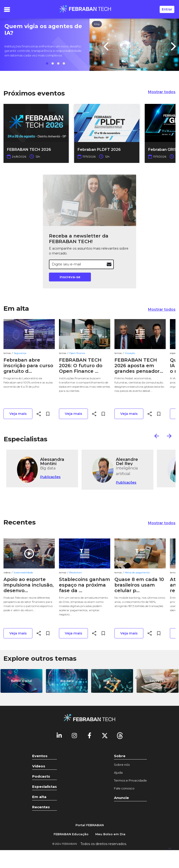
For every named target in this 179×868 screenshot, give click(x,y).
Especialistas (26, 439)
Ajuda (118, 772)
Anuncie (121, 798)
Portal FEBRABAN (90, 825)
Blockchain (76, 573)
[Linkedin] (59, 735)
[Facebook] (89, 735)
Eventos (40, 756)
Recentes (20, 522)
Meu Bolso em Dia (110, 834)
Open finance (77, 353)
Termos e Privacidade (130, 780)
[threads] (120, 735)
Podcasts (41, 776)
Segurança (20, 353)
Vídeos (39, 766)
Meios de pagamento (137, 573)
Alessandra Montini (52, 461)
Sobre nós (122, 765)
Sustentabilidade (23, 573)
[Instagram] (74, 735)
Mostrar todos (162, 92)
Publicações (50, 477)
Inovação (130, 353)
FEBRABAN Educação (71, 834)
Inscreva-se (70, 277)
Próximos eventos (34, 93)
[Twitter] (105, 735)
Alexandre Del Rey (127, 461)
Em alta (16, 308)
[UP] (170, 848)
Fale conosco (124, 788)
